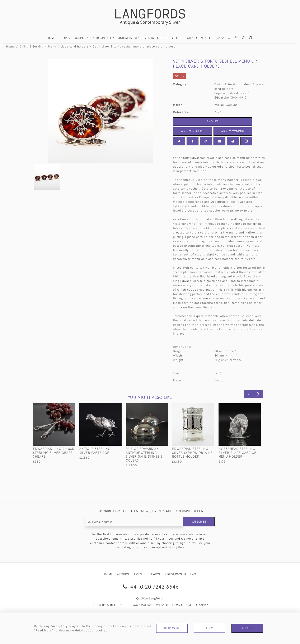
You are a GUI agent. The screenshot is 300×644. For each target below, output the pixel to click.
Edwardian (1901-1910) (231, 97)
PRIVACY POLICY (140, 605)
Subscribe (199, 522)
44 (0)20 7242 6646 (150, 587)
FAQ (193, 574)
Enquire (213, 121)
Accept (247, 628)
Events (148, 38)
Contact (203, 38)
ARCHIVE (123, 574)
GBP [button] (217, 38)
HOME (51, 38)
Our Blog (165, 38)
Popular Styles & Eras (230, 93)
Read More (172, 628)
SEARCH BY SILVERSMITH (168, 574)
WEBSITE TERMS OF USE (174, 605)
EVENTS (140, 574)
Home (10, 46)
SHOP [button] (63, 38)
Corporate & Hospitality (94, 38)
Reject (210, 628)
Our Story (185, 38)
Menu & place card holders (68, 46)
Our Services (129, 38)
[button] (236, 38)
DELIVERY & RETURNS (108, 605)
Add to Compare (233, 131)
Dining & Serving (31, 46)
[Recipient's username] (134, 522)
